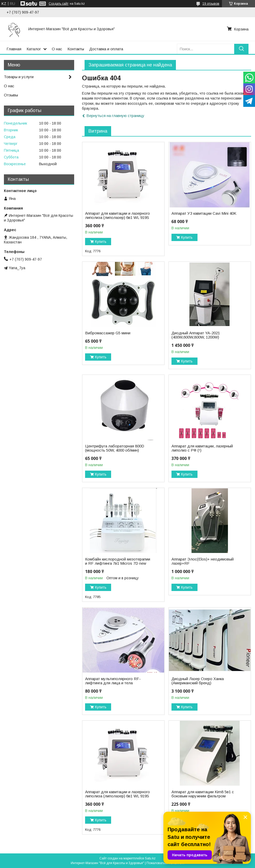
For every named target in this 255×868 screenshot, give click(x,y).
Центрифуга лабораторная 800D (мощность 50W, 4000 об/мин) (115, 448)
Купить (101, 242)
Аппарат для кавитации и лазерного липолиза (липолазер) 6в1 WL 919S (117, 216)
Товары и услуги (19, 77)
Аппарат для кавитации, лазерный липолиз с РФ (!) (202, 448)
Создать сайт (59, 4)
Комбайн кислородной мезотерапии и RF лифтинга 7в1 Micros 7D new (118, 561)
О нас (57, 49)
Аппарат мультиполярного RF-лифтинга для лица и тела (113, 681)
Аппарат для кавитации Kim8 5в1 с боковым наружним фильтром (203, 794)
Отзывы (11, 95)
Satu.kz (150, 858)
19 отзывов (211, 4)
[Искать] (241, 49)
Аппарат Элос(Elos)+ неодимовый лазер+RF (203, 561)
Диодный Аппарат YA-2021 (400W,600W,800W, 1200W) (196, 335)
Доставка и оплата (106, 49)
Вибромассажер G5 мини (108, 333)
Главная (14, 49)
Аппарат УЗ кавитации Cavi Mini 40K (204, 213)
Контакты (76, 49)
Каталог (34, 49)
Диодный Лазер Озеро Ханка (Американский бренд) (198, 681)
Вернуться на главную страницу (115, 116)
